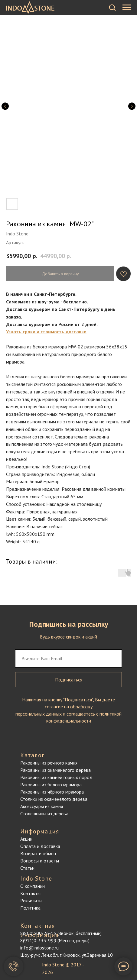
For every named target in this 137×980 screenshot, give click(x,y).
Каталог (32, 755)
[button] (112, 7)
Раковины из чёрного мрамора (52, 792)
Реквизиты (31, 901)
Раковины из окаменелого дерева (55, 770)
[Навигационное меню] (127, 8)
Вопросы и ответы (40, 861)
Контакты (30, 893)
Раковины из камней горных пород (56, 777)
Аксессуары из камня (42, 806)
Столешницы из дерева (44, 813)
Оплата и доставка (40, 846)
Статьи (27, 868)
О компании (33, 886)
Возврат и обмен (38, 853)
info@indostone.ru (39, 948)
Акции (26, 839)
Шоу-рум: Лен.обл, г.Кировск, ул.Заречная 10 (67, 955)
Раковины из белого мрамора (51, 784)
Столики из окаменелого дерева (54, 799)
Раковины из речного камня (49, 763)
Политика (30, 908)
